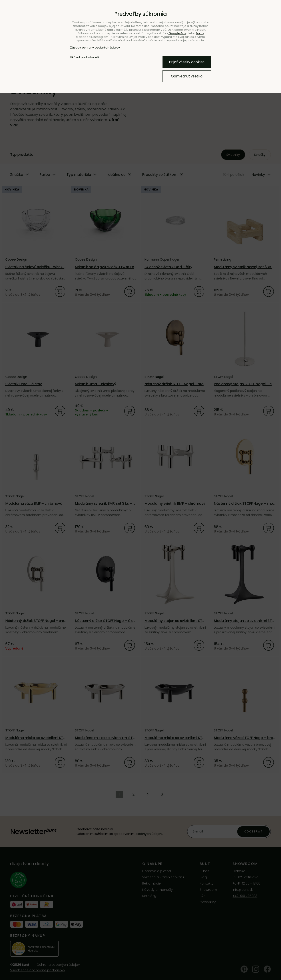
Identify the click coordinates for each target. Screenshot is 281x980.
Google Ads (177, 33)
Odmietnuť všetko (187, 76)
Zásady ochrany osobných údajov (95, 48)
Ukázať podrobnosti (84, 57)
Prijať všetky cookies (187, 62)
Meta (200, 33)
